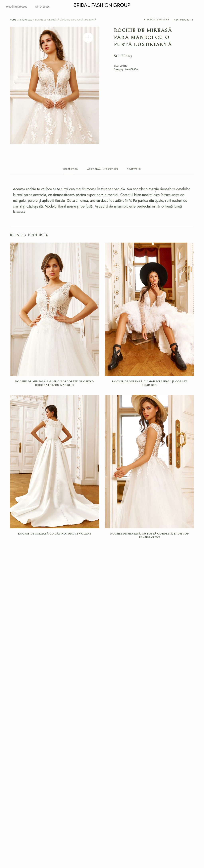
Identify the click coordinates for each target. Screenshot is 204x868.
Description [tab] (71, 169)
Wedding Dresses (17, 7)
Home (13, 20)
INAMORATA (26, 20)
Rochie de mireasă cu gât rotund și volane (54, 534)
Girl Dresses (42, 7)
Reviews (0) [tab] (134, 169)
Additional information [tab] (103, 169)
